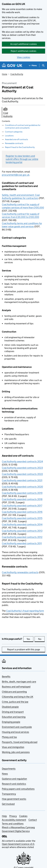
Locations (9, 136)
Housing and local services (15, 732)
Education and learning (14, 717)
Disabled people (10, 707)
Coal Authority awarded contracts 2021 (22, 480)
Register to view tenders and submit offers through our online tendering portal (22, 159)
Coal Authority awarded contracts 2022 (22, 474)
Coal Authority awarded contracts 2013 (22, 531)
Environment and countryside (17, 727)
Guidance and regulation (14, 779)
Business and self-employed (16, 687)
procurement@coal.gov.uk (16, 175)
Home (5, 74)
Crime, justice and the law (15, 702)
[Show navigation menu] (33, 65)
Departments (9, 769)
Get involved (8, 804)
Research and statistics (14, 784)
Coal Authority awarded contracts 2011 (22, 543)
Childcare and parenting (14, 692)
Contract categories (14, 132)
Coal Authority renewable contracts (20, 572)
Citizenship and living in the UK (18, 697)
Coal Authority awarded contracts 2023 (22, 468)
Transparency (9, 794)
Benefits (6, 677)
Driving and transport (13, 712)
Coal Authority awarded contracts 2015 (22, 518)
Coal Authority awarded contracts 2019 (22, 493)
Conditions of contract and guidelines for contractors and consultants (23, 127)
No (41, 639)
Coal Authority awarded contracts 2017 (22, 506)
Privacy (13, 816)
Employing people (11, 722)
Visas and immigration (13, 747)
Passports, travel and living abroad (20, 742)
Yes (30, 639)
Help (4, 816)
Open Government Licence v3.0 (18, 844)
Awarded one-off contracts (16, 139)
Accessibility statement (14, 820)
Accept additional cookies (24, 44)
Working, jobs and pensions (16, 752)
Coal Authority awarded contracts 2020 (22, 487)
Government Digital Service (16, 831)
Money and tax (9, 737)
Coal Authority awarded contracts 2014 (22, 524)
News (5, 774)
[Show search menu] (43, 65)
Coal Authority (17, 74)
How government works (14, 799)
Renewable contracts (14, 143)
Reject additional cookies (23, 51)
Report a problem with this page (24, 649)
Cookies (23, 816)
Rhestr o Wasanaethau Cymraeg (18, 827)
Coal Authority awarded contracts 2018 (22, 499)
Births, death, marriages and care (19, 682)
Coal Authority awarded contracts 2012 (22, 537)
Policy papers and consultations (18, 789)
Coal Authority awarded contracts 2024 (22, 461)
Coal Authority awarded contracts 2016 (22, 512)
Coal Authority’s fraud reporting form (25, 611)
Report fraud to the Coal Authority (20, 147)
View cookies (24, 57)
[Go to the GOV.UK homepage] (12, 65)
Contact (33, 820)
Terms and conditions (13, 824)
